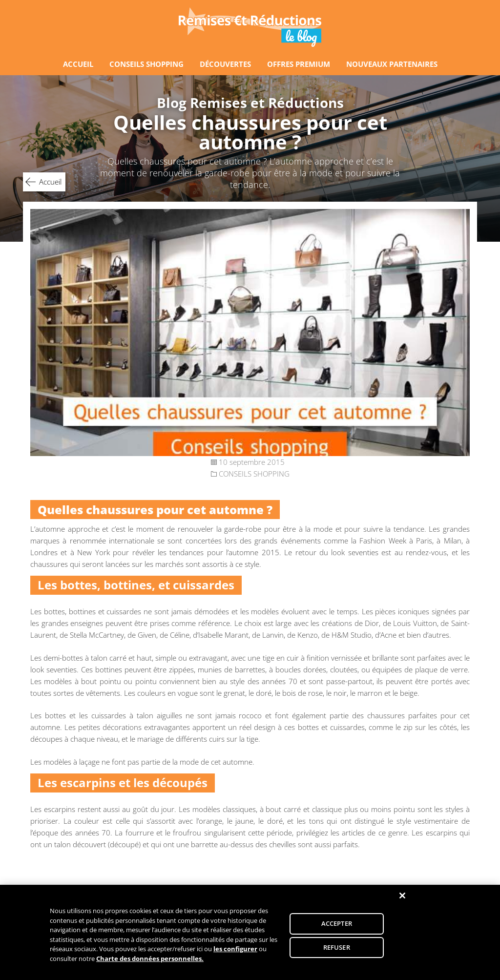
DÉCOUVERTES (225, 64)
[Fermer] (402, 897)
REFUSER (337, 949)
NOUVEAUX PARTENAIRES (392, 64)
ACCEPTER (337, 925)
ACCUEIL (78, 64)
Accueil (50, 182)
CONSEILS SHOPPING (146, 64)
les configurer (235, 951)
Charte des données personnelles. (150, 960)
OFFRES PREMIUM (299, 64)
